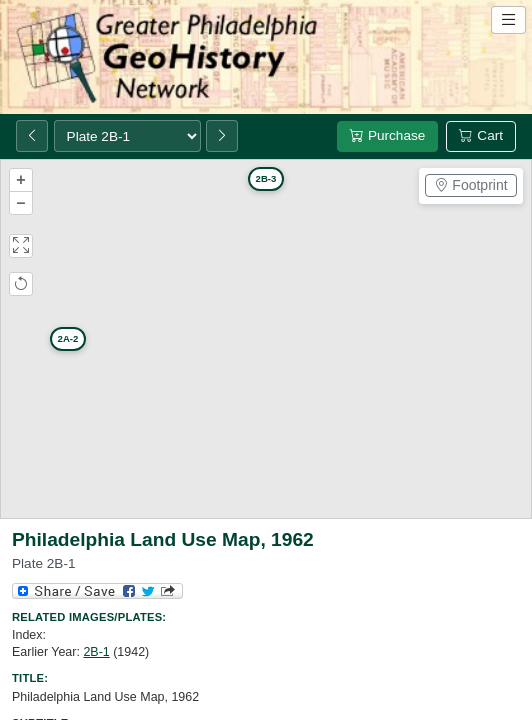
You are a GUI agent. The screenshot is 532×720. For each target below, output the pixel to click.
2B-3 (266, 178)
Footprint (470, 185)
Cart (481, 135)
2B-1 (96, 652)
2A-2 (68, 338)
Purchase (387, 135)
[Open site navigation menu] (508, 20)
